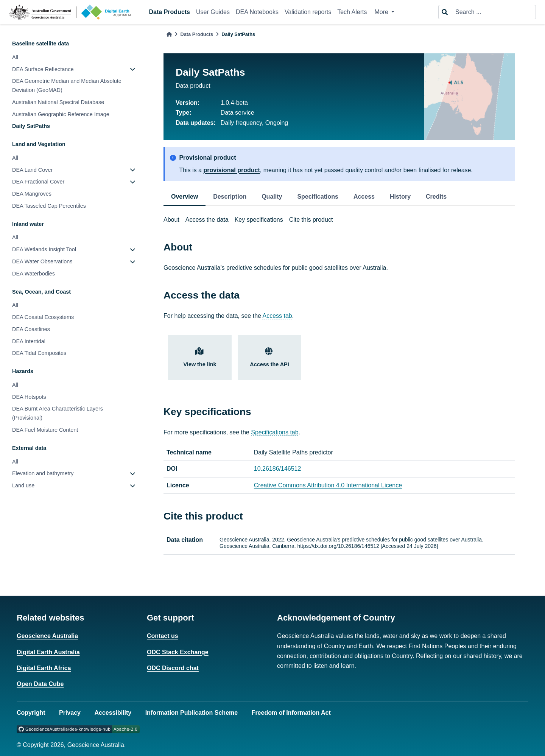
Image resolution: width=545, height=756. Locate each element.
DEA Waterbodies (33, 274)
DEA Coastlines (31, 329)
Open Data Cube (40, 684)
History (400, 197)
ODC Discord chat (173, 668)
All (15, 57)
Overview (185, 197)
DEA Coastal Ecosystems (43, 317)
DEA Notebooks (257, 12)
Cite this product (311, 220)
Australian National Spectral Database (58, 102)
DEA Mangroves (32, 194)
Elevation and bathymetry (43, 473)
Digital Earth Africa (44, 668)
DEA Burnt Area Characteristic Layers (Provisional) (58, 413)
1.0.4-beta (234, 103)
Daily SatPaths (31, 126)
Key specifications (259, 220)
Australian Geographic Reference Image (61, 114)
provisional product (231, 170)
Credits (436, 197)
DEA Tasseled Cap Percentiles (49, 206)
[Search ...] (493, 12)
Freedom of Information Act (291, 713)
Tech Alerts (352, 12)
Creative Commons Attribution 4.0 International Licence (328, 485)
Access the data (207, 220)
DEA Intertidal (29, 341)
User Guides (213, 12)
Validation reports (308, 12)
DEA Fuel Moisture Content (45, 430)
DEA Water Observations (42, 261)
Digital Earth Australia (48, 652)
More (382, 12)
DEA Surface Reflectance (43, 69)
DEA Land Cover (32, 170)
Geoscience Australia (47, 636)
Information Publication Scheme (192, 713)
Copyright (31, 713)
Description (230, 197)
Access (364, 197)
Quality (272, 197)
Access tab (277, 316)
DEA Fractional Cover (38, 182)
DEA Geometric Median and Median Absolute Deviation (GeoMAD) (67, 86)
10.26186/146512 (278, 469)
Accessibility (113, 713)
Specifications (318, 197)
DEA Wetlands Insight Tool (44, 249)
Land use (23, 485)
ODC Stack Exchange (178, 652)
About (171, 220)
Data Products (170, 12)
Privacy (70, 713)
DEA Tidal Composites (39, 353)
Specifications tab (275, 432)
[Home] (169, 34)
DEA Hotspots (29, 397)
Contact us (163, 636)
